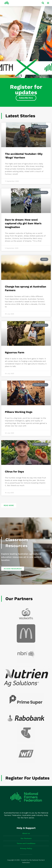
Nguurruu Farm (15, 352)
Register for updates (27, 778)
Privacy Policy (26, 848)
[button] (3, 41)
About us (26, 833)
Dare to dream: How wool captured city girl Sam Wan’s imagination (23, 223)
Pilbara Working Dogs (19, 412)
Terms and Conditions (26, 843)
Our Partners (19, 599)
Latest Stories (20, 116)
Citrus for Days (14, 472)
